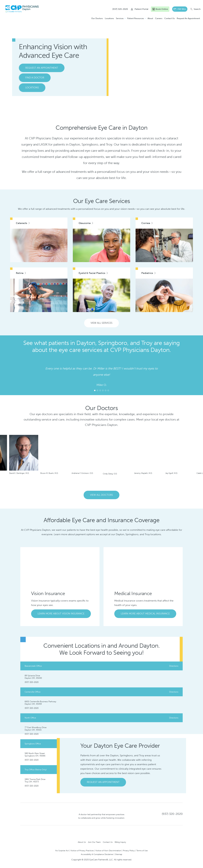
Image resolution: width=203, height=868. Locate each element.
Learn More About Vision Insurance (61, 614)
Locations (109, 18)
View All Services (101, 323)
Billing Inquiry (120, 842)
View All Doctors (101, 495)
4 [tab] (103, 390)
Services (120, 18)
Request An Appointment (188, 18)
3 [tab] (100, 390)
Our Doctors (97, 18)
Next (25, 372)
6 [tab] (108, 390)
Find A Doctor (35, 78)
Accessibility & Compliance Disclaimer (97, 854)
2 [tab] (97, 390)
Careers (159, 18)
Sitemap (119, 854)
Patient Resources (136, 18)
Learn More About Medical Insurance (145, 614)
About (150, 18)
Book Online (160, 9)
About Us (82, 842)
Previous (97, 483)
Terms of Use (142, 851)
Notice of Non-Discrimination (108, 851)
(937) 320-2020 (32, 682)
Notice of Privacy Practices (82, 851)
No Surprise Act (62, 851)
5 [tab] (106, 390)
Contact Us (170, 18)
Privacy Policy (129, 851)
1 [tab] (95, 390)
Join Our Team (94, 842)
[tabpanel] (101, 377)
